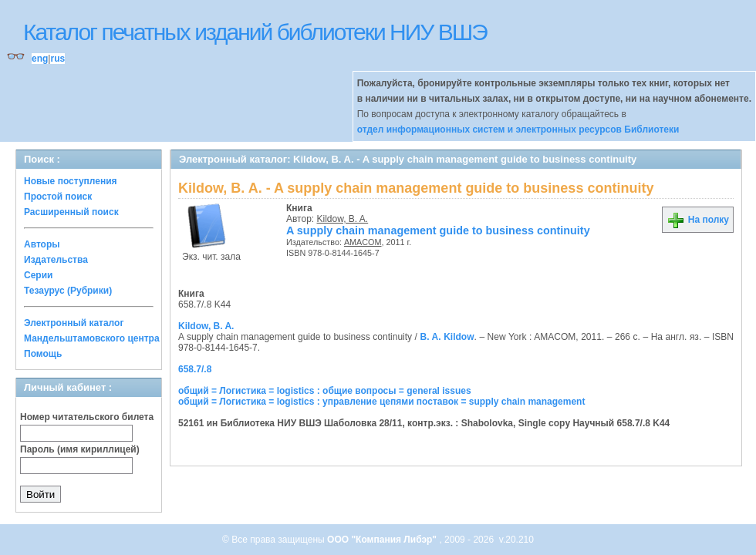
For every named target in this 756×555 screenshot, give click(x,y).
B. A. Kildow (447, 337)
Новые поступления (71, 181)
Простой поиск (58, 197)
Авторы (42, 244)
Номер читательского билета (87, 417)
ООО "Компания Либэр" (383, 540)
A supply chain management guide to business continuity (438, 230)
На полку (698, 220)
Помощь (43, 354)
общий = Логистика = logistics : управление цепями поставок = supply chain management (381, 402)
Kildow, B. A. (343, 219)
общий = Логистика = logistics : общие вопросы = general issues (325, 391)
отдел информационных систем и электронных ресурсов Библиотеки (518, 129)
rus (57, 59)
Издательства (56, 260)
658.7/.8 (195, 369)
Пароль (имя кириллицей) (80, 449)
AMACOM (363, 242)
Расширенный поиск (71, 212)
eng (40, 59)
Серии (38, 275)
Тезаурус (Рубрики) (68, 291)
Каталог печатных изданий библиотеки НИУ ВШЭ (255, 32)
